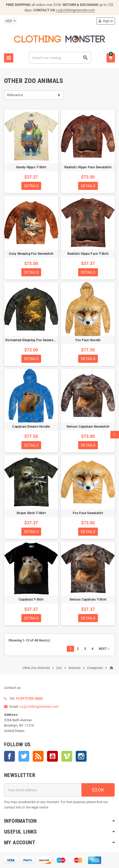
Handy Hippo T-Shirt (31, 167)
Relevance (15, 95)
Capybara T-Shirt (31, 599)
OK (98, 790)
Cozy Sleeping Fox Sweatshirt (31, 254)
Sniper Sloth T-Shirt (31, 513)
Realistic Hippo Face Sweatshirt (88, 167)
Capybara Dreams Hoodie (31, 427)
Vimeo (67, 756)
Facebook (9, 756)
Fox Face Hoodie (88, 340)
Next (105, 649)
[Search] (60, 58)
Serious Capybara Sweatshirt (88, 427)
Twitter (24, 756)
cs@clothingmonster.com (75, 10)
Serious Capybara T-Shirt (88, 599)
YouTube (52, 756)
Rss (38, 756)
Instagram (81, 756)
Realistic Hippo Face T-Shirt (88, 254)
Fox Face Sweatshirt (88, 513)
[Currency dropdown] (11, 21)
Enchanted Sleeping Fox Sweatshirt (32, 340)
